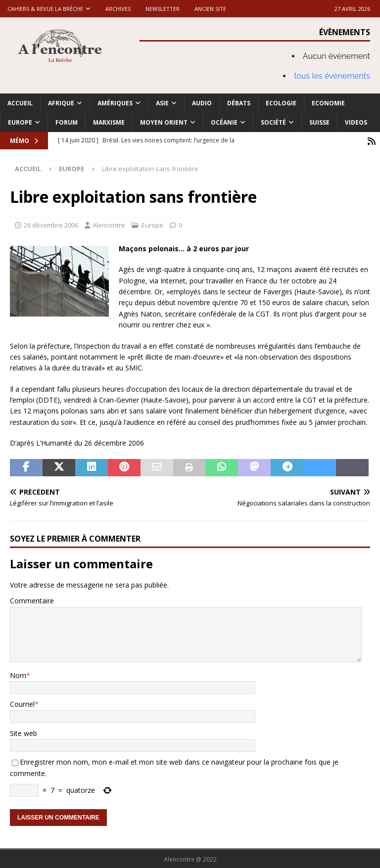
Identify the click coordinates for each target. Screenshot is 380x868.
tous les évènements (332, 76)
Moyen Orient (164, 122)
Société (273, 122)
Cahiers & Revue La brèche (45, 9)
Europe (20, 122)
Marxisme (109, 122)
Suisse (319, 122)
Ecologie (281, 103)
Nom (18, 674)
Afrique (61, 103)
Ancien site (210, 9)
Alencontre (109, 224)
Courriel (22, 703)
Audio (202, 103)
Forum (67, 122)
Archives (118, 9)
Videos (356, 122)
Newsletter (163, 9)
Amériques (115, 103)
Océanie (224, 122)
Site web (24, 732)
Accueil (20, 103)
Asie (162, 103)
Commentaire (32, 600)
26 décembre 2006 (51, 224)
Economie (328, 103)
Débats (239, 103)
